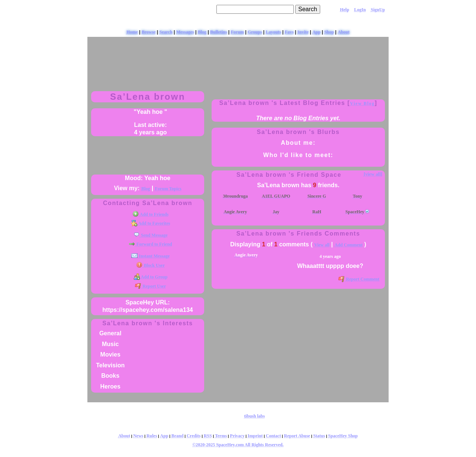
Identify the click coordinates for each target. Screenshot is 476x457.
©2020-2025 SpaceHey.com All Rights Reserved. (238, 445)
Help (345, 10)
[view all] (373, 174)
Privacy (237, 436)
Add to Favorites (151, 223)
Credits (194, 436)
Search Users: (194, 9)
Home (132, 32)
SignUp (378, 10)
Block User (150, 265)
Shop (329, 32)
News (138, 436)
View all (322, 245)
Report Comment (359, 279)
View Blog (362, 103)
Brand (178, 436)
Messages (185, 32)
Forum (237, 32)
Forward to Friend (150, 244)
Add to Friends (150, 214)
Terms (221, 436)
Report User (150, 286)
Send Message (151, 235)
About (344, 32)
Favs (289, 32)
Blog (202, 32)
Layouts (273, 32)
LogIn (360, 10)
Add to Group (151, 277)
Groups (255, 32)
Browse (149, 32)
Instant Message (150, 256)
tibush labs (254, 416)
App (316, 32)
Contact (274, 436)
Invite (303, 32)
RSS (208, 436)
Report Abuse (297, 436)
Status (319, 436)
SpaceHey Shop (343, 436)
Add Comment (349, 245)
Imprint (255, 436)
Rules (152, 436)
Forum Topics (168, 189)
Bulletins (218, 32)
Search (308, 9)
